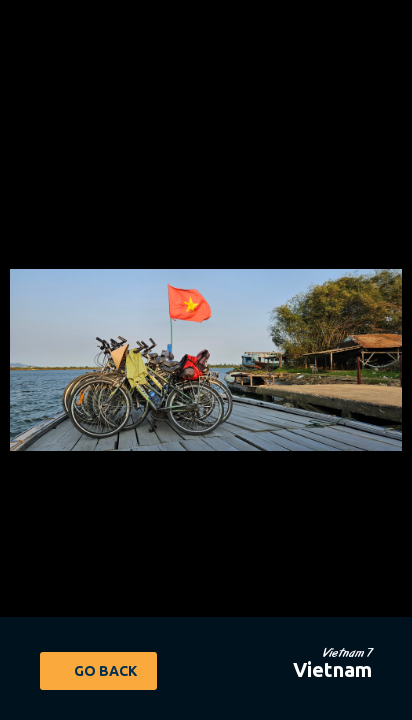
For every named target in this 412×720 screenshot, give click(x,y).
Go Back (105, 671)
